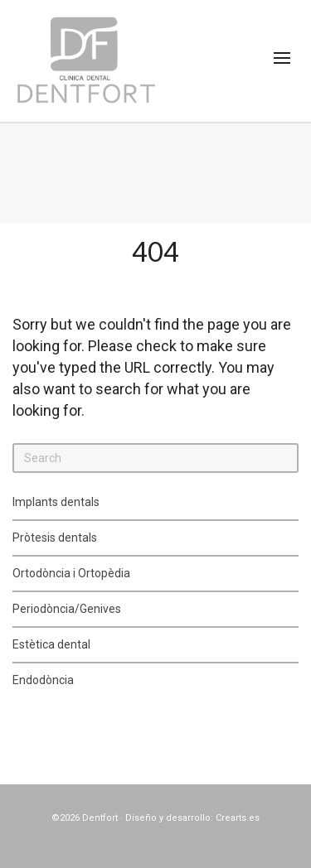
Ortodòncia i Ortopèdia (71, 573)
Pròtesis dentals (55, 538)
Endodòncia (43, 680)
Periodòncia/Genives (67, 609)
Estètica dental (51, 644)
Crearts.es (238, 818)
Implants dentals (56, 502)
